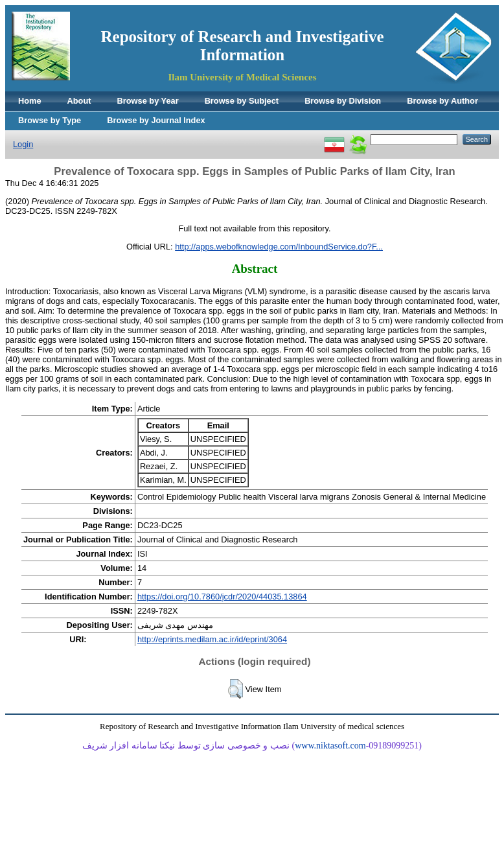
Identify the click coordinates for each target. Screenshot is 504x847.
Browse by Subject (242, 101)
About (79, 101)
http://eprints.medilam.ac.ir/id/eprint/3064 (212, 639)
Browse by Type (50, 120)
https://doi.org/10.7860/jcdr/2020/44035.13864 (222, 597)
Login (23, 144)
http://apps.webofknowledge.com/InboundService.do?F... (279, 247)
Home (30, 101)
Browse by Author (442, 101)
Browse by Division (343, 101)
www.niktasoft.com (330, 746)
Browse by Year (148, 101)
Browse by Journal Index (156, 120)
